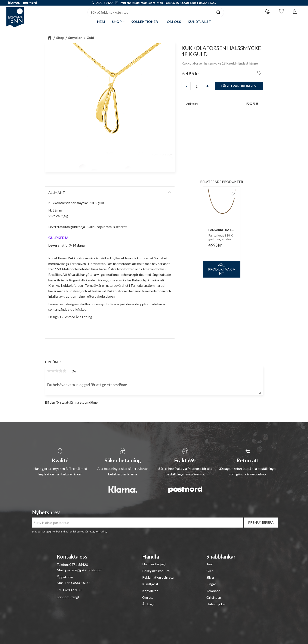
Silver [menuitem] (210, 577)
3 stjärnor (57, 371)
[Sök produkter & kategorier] (150, 12)
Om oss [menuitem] (174, 21)
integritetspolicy (98, 532)
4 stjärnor (61, 371)
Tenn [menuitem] (210, 564)
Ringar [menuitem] (211, 584)
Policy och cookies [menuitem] (156, 571)
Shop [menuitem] (117, 21)
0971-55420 (104, 3)
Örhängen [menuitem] (214, 597)
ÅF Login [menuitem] (149, 604)
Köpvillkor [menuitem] (150, 591)
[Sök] (218, 12)
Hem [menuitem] (101, 21)
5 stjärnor (64, 371)
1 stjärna (49, 371)
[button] (281, 11)
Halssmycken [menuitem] (216, 604)
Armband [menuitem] (213, 591)
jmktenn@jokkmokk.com (137, 3)
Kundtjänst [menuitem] (199, 21)
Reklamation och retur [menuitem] (158, 577)
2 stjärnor (53, 371)
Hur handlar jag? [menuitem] (154, 564)
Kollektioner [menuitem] (144, 21)
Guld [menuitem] (210, 571)
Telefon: (63, 564)
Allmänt (57, 192)
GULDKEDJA (58, 237)
